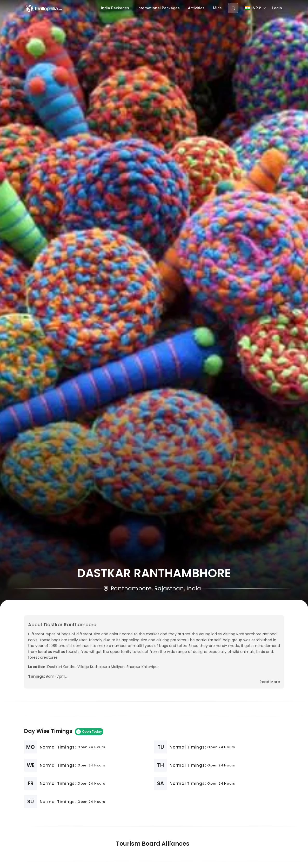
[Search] (233, 8)
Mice (217, 8)
